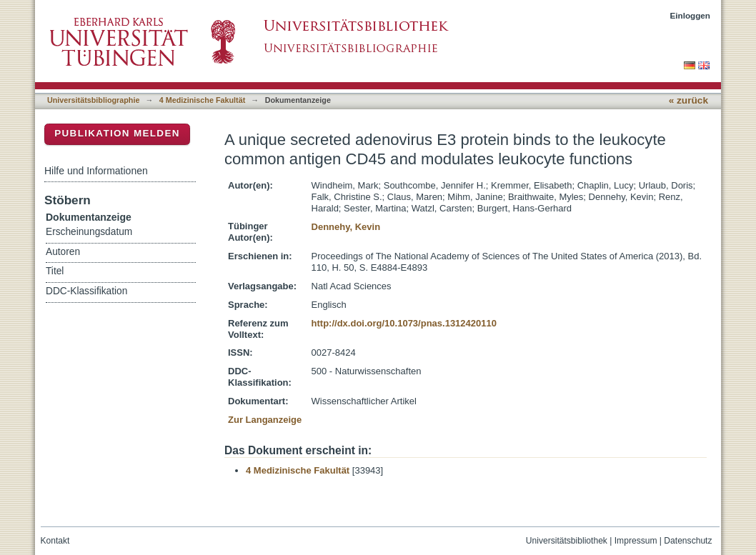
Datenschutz (688, 541)
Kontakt (55, 541)
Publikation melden (117, 133)
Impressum (636, 541)
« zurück (688, 100)
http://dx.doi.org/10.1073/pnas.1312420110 (404, 323)
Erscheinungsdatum (89, 232)
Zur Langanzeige (265, 420)
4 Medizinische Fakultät (202, 100)
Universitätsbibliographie (93, 100)
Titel (55, 271)
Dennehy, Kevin (346, 227)
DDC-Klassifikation (86, 291)
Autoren (63, 252)
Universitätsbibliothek (567, 541)
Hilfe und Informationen (96, 171)
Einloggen (691, 15)
